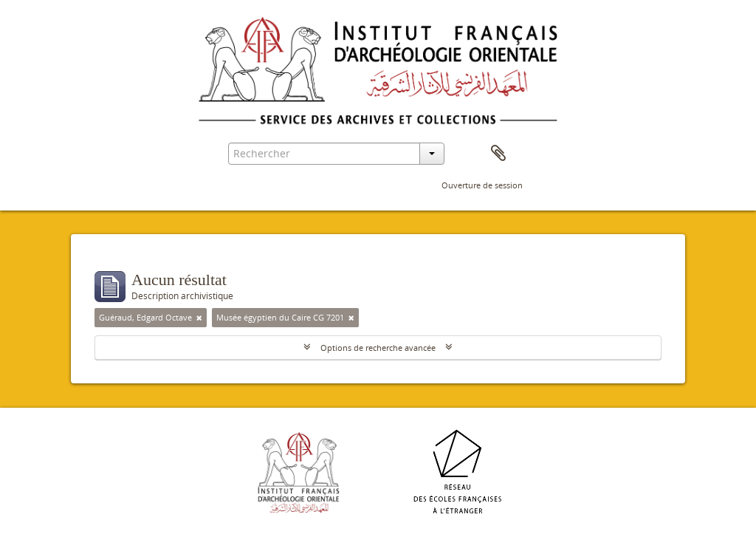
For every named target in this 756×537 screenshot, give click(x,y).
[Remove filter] (199, 318)
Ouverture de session (482, 185)
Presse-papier (498, 154)
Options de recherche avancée (378, 348)
